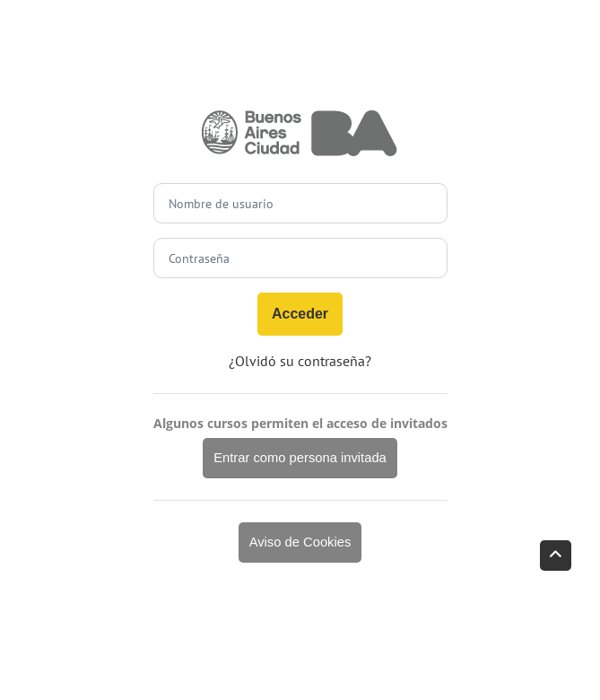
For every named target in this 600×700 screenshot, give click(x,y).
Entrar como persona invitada (300, 458)
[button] (556, 556)
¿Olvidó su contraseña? (300, 361)
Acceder (300, 314)
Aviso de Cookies (300, 542)
